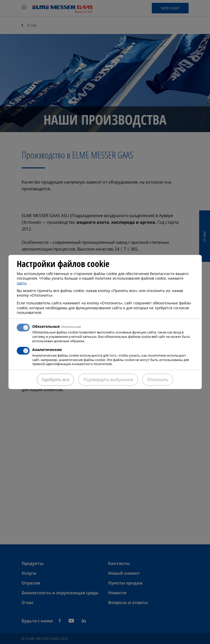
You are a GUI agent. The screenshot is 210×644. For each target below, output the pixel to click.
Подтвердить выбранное (108, 380)
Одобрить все (56, 380)
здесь (22, 283)
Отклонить (158, 380)
